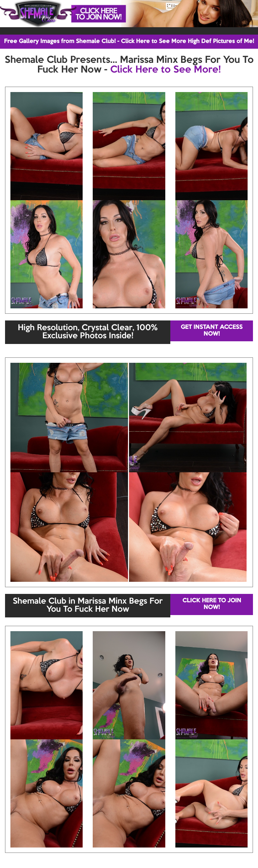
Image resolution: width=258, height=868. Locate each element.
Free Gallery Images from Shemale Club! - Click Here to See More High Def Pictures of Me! (129, 41)
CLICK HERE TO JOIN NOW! (212, 604)
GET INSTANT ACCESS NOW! (212, 331)
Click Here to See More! (165, 70)
